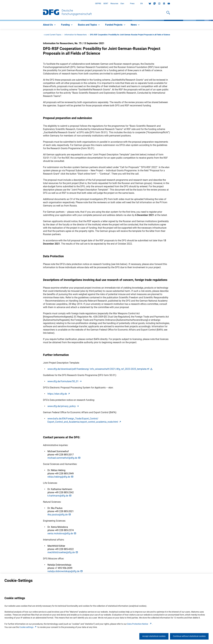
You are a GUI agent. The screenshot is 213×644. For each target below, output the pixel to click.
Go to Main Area (0, 4)
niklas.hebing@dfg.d (61, 477)
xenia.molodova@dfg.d (62, 533)
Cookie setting (28, 627)
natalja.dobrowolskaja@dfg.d (65, 571)
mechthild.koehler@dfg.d (63, 552)
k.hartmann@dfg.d (60, 496)
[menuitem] (50, 25)
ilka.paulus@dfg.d (59, 515)
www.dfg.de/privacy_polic (63, 406)
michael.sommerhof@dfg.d (64, 458)
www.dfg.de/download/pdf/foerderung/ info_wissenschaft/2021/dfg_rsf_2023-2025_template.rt (100, 369)
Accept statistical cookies (154, 636)
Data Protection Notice (140, 624)
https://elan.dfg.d (59, 394)
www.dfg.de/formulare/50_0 (65, 381)
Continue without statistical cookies (189, 636)
